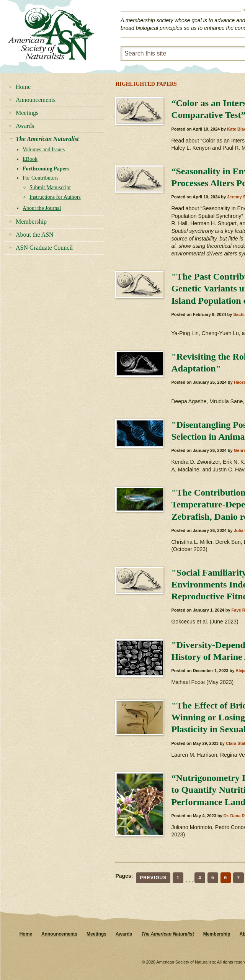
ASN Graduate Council (44, 248)
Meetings (27, 113)
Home (23, 87)
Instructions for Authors (55, 197)
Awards (25, 126)
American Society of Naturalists (51, 34)
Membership (31, 222)
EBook (30, 159)
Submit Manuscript (50, 187)
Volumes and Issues (44, 150)
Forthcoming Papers (46, 169)
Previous (153, 878)
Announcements (36, 100)
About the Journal (42, 208)
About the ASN (35, 235)
